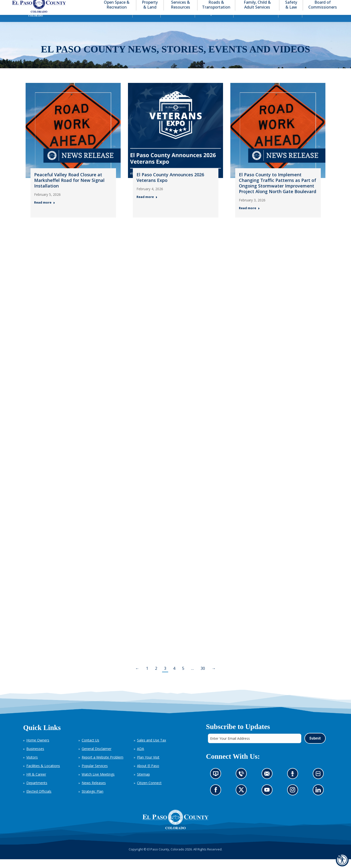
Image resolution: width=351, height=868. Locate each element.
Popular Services (95, 774)
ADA (141, 757)
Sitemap (143, 783)
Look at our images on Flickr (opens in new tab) (319, 784)
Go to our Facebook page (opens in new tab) (217, 800)
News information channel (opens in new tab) (217, 784)
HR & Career (36, 783)
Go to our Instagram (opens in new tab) (294, 800)
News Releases (94, 792)
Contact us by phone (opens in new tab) (242, 784)
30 (203, 677)
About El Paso (148, 774)
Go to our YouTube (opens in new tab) (268, 800)
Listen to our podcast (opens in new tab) (294, 784)
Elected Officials (39, 800)
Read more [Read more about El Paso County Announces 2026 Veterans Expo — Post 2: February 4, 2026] (147, 206)
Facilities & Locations (43, 774)
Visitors (32, 766)
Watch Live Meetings (98, 783)
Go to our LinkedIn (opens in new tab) (319, 800)
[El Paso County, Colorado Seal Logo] (175, 828)
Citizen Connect (149, 792)
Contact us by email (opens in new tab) (268, 784)
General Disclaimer (97, 757)
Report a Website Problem (102, 766)
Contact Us (90, 749)
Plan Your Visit (148, 766)
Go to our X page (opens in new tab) (242, 800)
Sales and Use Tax (151, 749)
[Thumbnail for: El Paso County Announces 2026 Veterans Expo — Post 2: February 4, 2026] (175, 139)
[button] (320, 5)
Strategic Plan (93, 800)
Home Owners (38, 749)
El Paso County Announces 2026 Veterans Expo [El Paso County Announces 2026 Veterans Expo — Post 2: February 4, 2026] (170, 186)
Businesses (35, 757)
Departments (37, 792)
